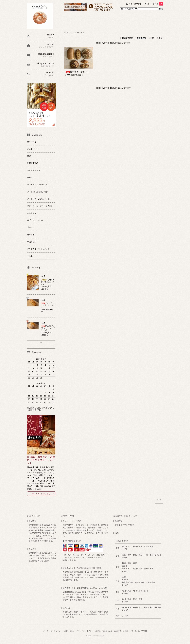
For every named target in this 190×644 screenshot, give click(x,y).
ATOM (144, 631)
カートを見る (155, 4)
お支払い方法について (104, 631)
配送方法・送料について (124, 631)
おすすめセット (78, 32)
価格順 (151, 38)
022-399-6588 (46, 486)
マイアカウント (135, 4)
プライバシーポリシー (85, 631)
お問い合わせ (69, 631)
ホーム (46, 631)
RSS (137, 631)
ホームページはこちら (41, 494)
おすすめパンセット (77, 72)
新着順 (160, 38)
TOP (66, 32)
